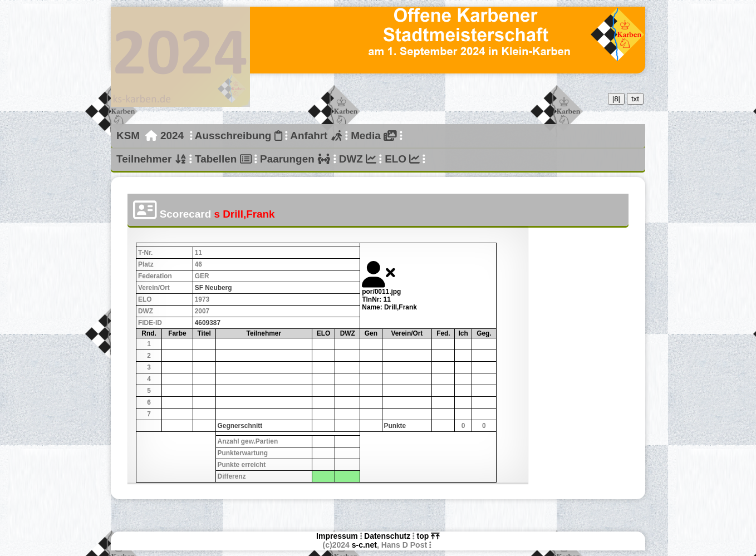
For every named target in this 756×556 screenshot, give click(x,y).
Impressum (337, 536)
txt (635, 99)
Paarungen (295, 159)
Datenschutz (387, 536)
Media (374, 136)
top (428, 536)
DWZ (358, 159)
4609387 (208, 323)
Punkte (395, 426)
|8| (616, 99)
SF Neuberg (213, 288)
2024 (172, 136)
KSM (128, 136)
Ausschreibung (239, 136)
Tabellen (223, 159)
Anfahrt (316, 136)
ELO (402, 159)
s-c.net (364, 545)
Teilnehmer (151, 159)
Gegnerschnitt (240, 426)
